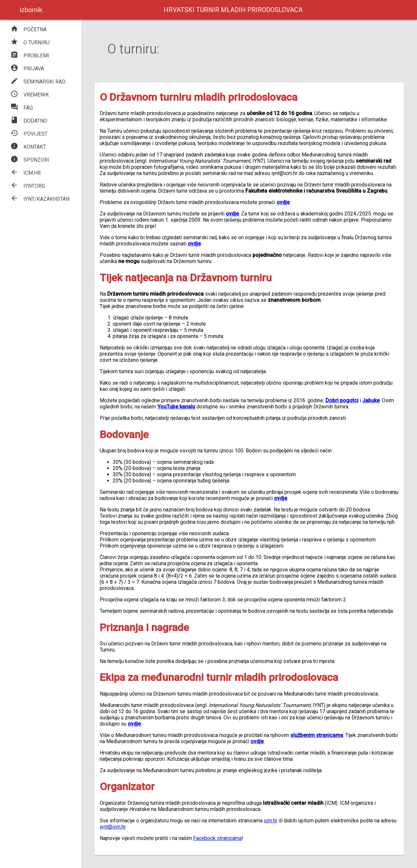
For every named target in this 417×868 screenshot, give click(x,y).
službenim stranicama (317, 735)
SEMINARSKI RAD (38, 82)
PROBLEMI (30, 56)
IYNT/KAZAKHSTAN (40, 199)
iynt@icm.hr (113, 827)
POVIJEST (29, 134)
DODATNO (29, 121)
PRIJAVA (27, 69)
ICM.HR (26, 173)
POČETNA (29, 29)
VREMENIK (30, 95)
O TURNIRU (30, 43)
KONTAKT (28, 147)
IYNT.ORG (28, 186)
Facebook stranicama (217, 838)
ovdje (194, 244)
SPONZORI (30, 160)
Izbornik (31, 10)
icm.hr (271, 821)
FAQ (22, 108)
